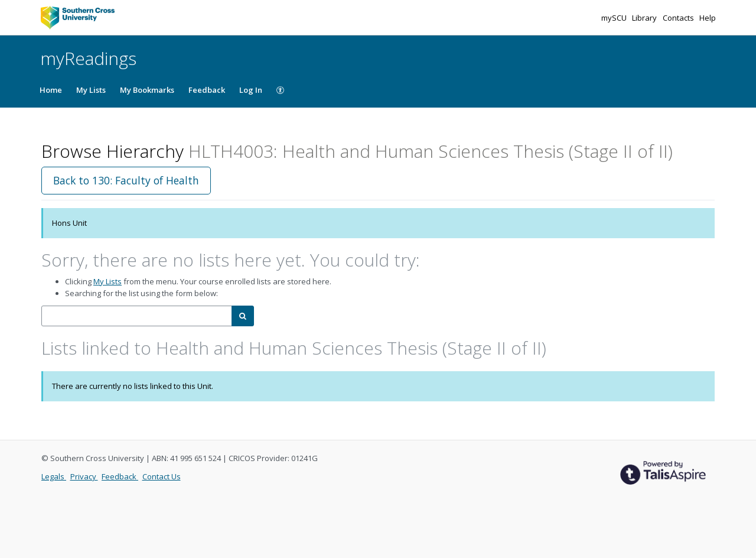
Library (645, 18)
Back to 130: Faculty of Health (126, 180)
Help (708, 18)
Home (51, 90)
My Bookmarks (147, 90)
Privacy (84, 476)
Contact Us (162, 476)
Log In (251, 90)
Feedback (207, 90)
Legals (54, 476)
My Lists (91, 90)
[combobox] (137, 316)
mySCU (615, 18)
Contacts (679, 18)
